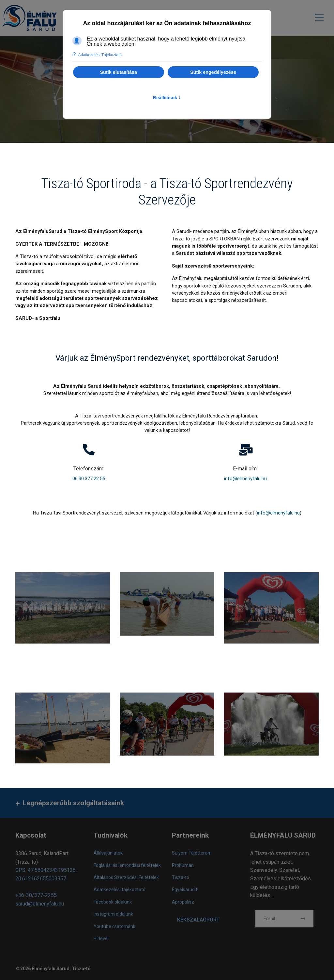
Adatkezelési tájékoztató (120, 891)
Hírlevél (101, 940)
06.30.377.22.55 (89, 479)
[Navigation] (319, 18)
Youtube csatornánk (114, 927)
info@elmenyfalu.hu (245, 479)
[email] (284, 920)
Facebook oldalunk (113, 903)
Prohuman (183, 866)
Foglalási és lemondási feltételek (127, 866)
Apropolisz (183, 903)
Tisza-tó (181, 879)
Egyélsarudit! (185, 891)
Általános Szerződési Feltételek (126, 879)
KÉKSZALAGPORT (198, 921)
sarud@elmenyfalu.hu (40, 905)
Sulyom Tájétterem (192, 854)
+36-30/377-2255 (36, 897)
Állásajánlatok (108, 854)
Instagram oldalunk (113, 915)
